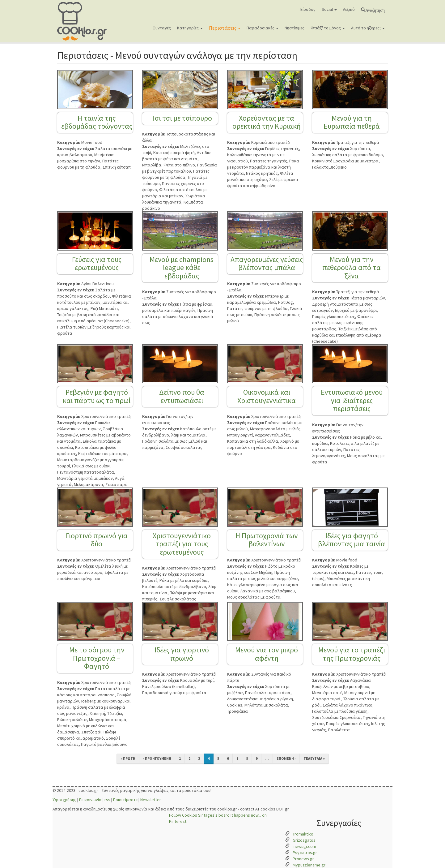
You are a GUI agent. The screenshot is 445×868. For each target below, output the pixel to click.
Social (329, 9)
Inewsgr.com (304, 846)
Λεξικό (349, 9)
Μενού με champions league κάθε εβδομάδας (182, 268)
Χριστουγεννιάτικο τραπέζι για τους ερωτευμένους (182, 544)
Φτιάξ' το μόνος (328, 28)
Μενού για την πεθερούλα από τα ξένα (352, 268)
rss (107, 800)
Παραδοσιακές (263, 28)
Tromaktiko (303, 834)
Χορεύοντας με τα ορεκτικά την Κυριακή (267, 122)
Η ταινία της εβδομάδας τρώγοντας (97, 122)
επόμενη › (286, 758)
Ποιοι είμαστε (125, 800)
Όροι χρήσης (64, 800)
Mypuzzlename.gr (309, 865)
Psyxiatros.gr (305, 853)
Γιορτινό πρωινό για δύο (97, 540)
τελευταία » (314, 758)
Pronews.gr (303, 859)
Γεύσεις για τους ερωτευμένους (97, 263)
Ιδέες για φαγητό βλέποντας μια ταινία (352, 540)
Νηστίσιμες (295, 28)
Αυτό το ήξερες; (368, 28)
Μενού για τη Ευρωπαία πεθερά (352, 122)
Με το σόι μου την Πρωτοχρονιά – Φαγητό (97, 658)
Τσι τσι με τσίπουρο (182, 118)
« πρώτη (128, 758)
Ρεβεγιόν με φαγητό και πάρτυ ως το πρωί (97, 396)
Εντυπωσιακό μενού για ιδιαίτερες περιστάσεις (352, 400)
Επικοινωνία (90, 800)
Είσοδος (308, 9)
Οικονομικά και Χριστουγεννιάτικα (267, 396)
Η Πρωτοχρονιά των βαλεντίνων (267, 540)
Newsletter (151, 800)
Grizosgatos (304, 840)
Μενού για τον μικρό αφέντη (267, 654)
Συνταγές (162, 28)
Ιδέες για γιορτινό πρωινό (182, 654)
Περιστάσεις (225, 28)
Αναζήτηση (375, 10)
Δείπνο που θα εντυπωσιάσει (182, 396)
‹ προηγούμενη (157, 758)
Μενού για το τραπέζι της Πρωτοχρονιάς (352, 654)
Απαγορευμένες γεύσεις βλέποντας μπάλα (267, 263)
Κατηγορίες (190, 28)
